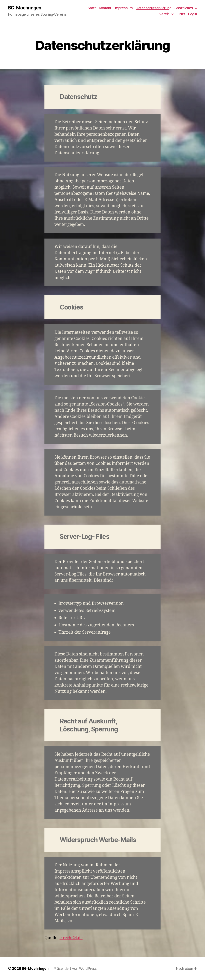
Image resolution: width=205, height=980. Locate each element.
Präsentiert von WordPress (76, 969)
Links (181, 14)
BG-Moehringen (26, 8)
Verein (164, 14)
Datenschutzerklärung (154, 8)
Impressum (124, 8)
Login (193, 14)
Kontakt (105, 8)
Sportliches (184, 8)
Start (92, 8)
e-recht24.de (72, 938)
